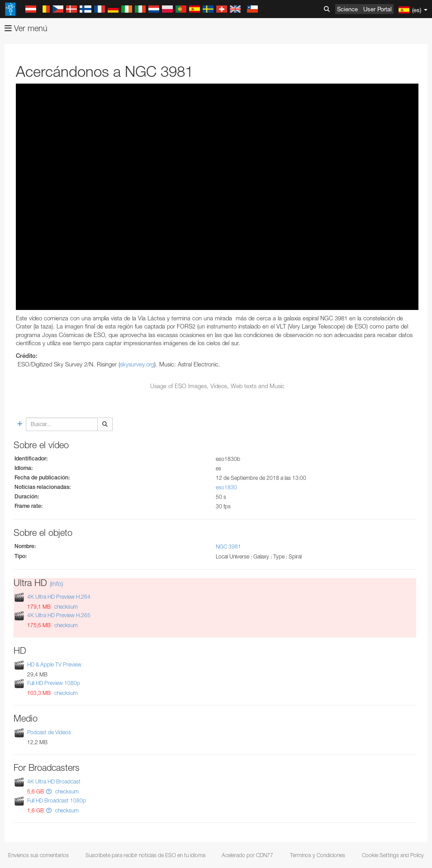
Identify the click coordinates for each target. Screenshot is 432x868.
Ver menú (26, 28)
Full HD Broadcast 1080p (57, 800)
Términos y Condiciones (318, 855)
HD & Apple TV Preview (54, 664)
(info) (56, 584)
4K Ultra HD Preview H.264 (59, 597)
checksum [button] (65, 607)
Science (347, 9)
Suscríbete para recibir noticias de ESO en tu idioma (145, 855)
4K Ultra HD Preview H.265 (59, 615)
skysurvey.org (137, 364)
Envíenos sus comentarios (38, 855)
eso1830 (226, 487)
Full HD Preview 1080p (54, 683)
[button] (49, 791)
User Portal (377, 9)
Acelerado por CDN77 (247, 855)
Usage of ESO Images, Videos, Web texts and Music (217, 386)
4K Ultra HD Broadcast (54, 781)
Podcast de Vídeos (49, 732)
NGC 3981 (228, 547)
